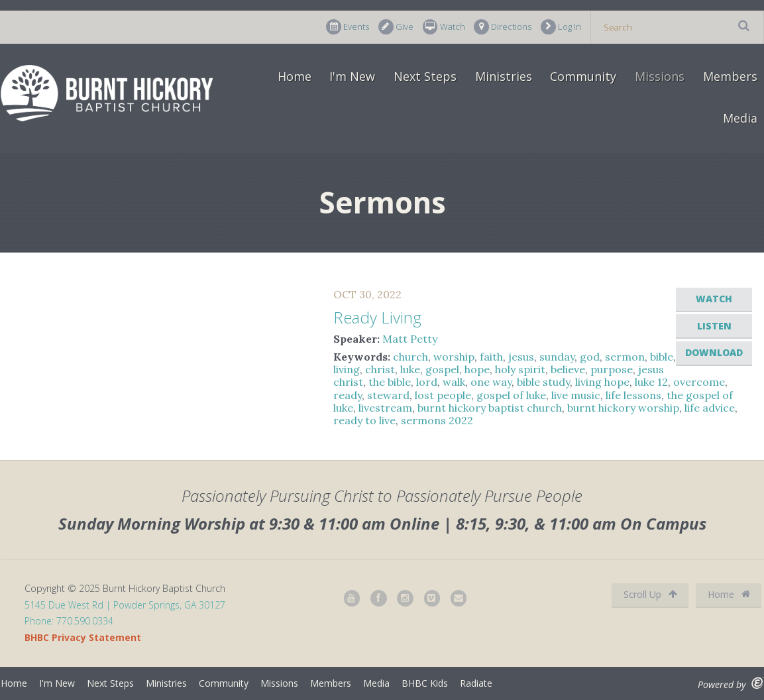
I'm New (352, 76)
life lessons (633, 395)
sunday (557, 357)
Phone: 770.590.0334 (69, 621)
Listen (714, 326)
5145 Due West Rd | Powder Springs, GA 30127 (125, 605)
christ (380, 369)
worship (454, 357)
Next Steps (425, 76)
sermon (625, 357)
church (410, 357)
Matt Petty (410, 339)
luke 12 (651, 382)
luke (410, 369)
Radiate (476, 683)
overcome (699, 382)
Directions (503, 27)
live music (576, 395)
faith (491, 357)
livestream (385, 408)
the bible (390, 382)
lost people (443, 395)
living (347, 369)
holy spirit (520, 369)
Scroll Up (650, 594)
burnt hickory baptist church (490, 408)
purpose (612, 369)
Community (583, 76)
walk (454, 382)
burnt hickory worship (623, 408)
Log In (561, 27)
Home (295, 76)
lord (427, 382)
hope (477, 369)
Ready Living (377, 317)
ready (348, 395)
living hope (602, 382)
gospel (442, 369)
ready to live (364, 420)
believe (568, 369)
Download (714, 352)
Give (396, 27)
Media (740, 118)
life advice (710, 408)
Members (730, 76)
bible (662, 357)
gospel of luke (511, 395)
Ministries (504, 76)
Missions (660, 76)
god (590, 357)
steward (388, 395)
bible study (543, 382)
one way (491, 382)
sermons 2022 (437, 420)
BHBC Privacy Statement (83, 637)
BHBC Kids (425, 683)
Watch (444, 27)
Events (348, 27)
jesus (521, 357)
